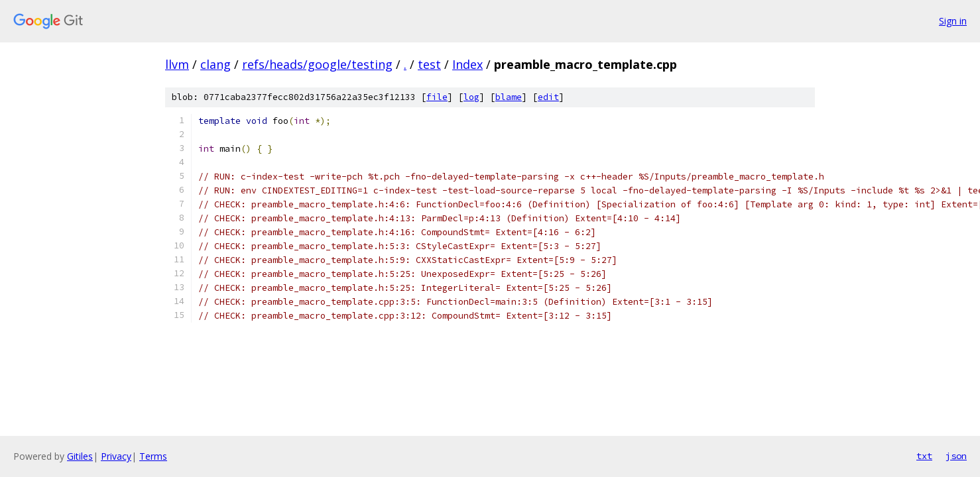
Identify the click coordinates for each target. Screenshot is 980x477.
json (956, 456)
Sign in (953, 21)
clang (215, 64)
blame (509, 97)
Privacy (116, 456)
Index (467, 64)
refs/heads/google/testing (317, 64)
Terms (153, 456)
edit (548, 97)
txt (924, 456)
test (429, 64)
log (471, 97)
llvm (177, 64)
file (437, 97)
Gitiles (80, 456)
